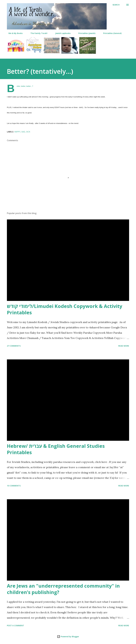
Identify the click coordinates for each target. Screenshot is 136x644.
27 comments (14, 346)
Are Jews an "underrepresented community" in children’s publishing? (63, 589)
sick (28, 132)
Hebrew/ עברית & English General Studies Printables (56, 449)
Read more (124, 346)
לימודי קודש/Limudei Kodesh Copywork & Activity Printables (65, 309)
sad (23, 132)
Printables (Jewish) (85, 33)
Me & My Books (14, 33)
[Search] (116, 5)
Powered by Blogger (68, 637)
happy (17, 132)
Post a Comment (15, 625)
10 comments (14, 486)
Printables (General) (111, 33)
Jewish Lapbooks (61, 33)
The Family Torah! (37, 33)
